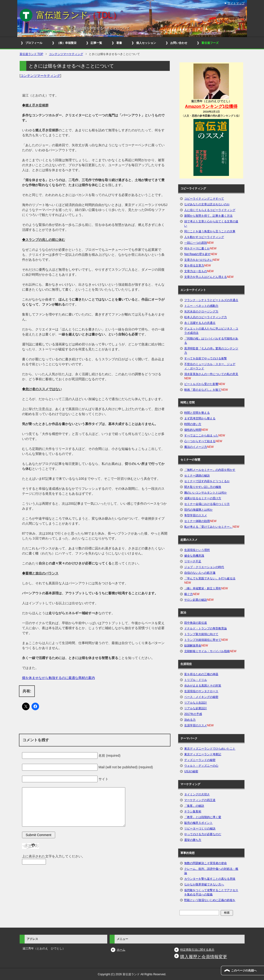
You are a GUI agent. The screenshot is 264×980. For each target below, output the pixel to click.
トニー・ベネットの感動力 (201, 306)
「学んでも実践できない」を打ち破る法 (210, 578)
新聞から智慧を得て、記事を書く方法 (208, 216)
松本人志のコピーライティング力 (206, 317)
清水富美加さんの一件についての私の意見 (211, 374)
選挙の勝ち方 (193, 840)
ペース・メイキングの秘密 (201, 697)
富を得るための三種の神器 (201, 674)
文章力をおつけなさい (198, 260)
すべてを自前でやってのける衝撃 (206, 358)
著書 (119, 43)
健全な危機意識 (194, 556)
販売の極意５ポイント (198, 823)
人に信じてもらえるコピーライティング (210, 210)
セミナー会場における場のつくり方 (207, 504)
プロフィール (34, 43)
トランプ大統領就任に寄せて (203, 640)
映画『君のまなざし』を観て (203, 390)
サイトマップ (236, 3)
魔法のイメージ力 (196, 447)
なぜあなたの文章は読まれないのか (207, 204)
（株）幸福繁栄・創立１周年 (203, 588)
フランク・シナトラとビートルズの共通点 (211, 300)
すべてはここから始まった (201, 435)
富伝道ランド (79, 15)
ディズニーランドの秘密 (200, 760)
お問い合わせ (179, 43)
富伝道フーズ (210, 43)
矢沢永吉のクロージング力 (201, 311)
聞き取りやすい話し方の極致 (203, 487)
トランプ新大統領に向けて (201, 634)
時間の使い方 (193, 424)
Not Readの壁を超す (197, 254)
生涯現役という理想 (197, 550)
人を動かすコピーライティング (204, 237)
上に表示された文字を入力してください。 (54, 856)
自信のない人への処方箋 (200, 573)
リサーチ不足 (193, 561)
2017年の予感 (193, 714)
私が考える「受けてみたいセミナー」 (208, 527)
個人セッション (146, 43)
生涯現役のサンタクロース (201, 691)
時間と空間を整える (197, 413)
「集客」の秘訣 (194, 806)
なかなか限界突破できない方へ (204, 884)
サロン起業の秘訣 (196, 600)
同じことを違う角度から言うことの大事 (210, 231)
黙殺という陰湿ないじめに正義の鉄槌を (210, 900)
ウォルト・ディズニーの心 (201, 766)
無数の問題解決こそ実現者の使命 (206, 863)
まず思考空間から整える (200, 418)
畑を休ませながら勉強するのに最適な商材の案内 (58, 678)
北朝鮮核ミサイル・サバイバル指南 (207, 651)
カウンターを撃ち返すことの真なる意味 (210, 879)
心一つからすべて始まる (200, 441)
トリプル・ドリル (196, 680)
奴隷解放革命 (193, 646)
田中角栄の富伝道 (196, 623)
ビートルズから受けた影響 (201, 384)
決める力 (190, 720)
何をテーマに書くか (197, 248)
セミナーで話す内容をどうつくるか (207, 481)
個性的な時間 (193, 430)
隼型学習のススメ (196, 515)
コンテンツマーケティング (40, 76)
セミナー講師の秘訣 (197, 476)
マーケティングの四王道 (200, 800)
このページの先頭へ (244, 971)
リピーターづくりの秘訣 (200, 829)
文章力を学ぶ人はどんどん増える (206, 277)
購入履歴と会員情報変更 (204, 957)
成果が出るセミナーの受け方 (203, 498)
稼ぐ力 (188, 594)
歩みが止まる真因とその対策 (203, 686)
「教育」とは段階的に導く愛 (203, 817)
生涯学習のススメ (196, 725)
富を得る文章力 (194, 266)
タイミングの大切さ (197, 794)
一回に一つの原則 (196, 243)
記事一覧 (96, 43)
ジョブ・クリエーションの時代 (204, 567)
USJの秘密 (191, 771)
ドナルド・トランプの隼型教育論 (206, 628)
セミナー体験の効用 (197, 521)
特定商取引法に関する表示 (197, 950)
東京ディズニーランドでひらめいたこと (210, 749)
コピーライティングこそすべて (204, 199)
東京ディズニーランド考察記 (203, 754)
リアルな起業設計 (196, 708)
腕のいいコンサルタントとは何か (206, 493)
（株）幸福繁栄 (67, 43)
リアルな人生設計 (196, 703)
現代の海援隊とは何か (198, 510)
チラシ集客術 (193, 811)
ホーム (121, 950)
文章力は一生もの (196, 271)
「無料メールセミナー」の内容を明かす (210, 470)
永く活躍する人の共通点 (200, 323)
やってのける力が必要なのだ (203, 834)
